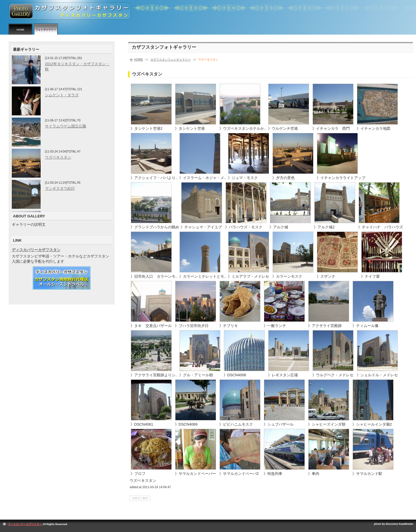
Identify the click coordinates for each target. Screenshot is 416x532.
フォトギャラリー (46, 30)
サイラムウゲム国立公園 (66, 126)
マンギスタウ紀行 (60, 188)
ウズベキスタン (58, 157)
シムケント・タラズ (62, 95)
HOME (21, 30)
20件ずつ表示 (140, 498)
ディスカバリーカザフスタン (36, 250)
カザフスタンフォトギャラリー (171, 60)
